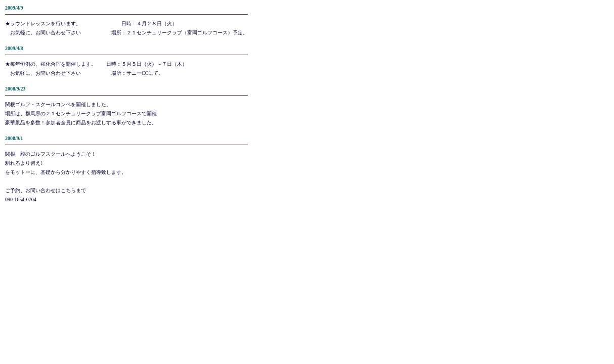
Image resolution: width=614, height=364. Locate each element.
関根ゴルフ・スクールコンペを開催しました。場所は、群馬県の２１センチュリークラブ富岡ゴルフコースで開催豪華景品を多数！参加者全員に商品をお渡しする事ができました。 (81, 113)
